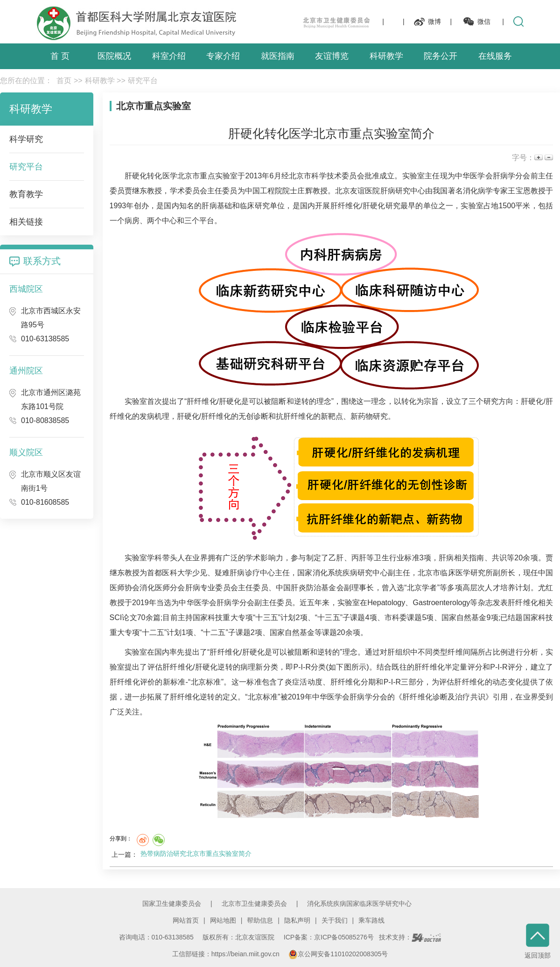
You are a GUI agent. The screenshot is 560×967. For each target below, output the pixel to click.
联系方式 (42, 261)
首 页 (60, 56)
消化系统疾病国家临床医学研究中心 (359, 903)
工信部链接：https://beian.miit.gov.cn (227, 954)
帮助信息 (260, 920)
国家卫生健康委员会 (172, 903)
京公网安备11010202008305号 (338, 954)
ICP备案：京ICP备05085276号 (329, 937)
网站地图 (223, 920)
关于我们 (335, 920)
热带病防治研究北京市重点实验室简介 (196, 854)
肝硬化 (136, 176)
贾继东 (136, 191)
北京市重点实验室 (207, 176)
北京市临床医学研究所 (455, 573)
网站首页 (186, 920)
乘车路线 (371, 920)
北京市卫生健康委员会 (254, 903)
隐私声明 (297, 920)
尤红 (546, 588)
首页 (64, 81)
